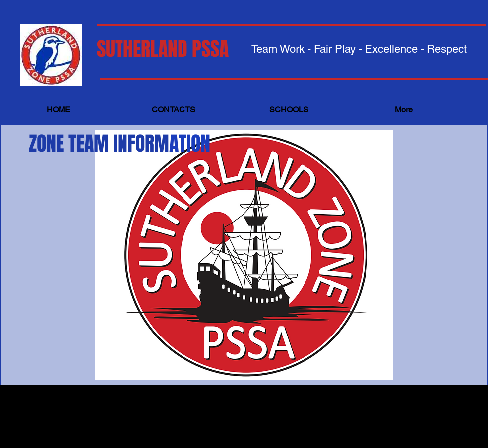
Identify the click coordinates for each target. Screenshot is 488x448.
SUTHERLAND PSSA (163, 49)
